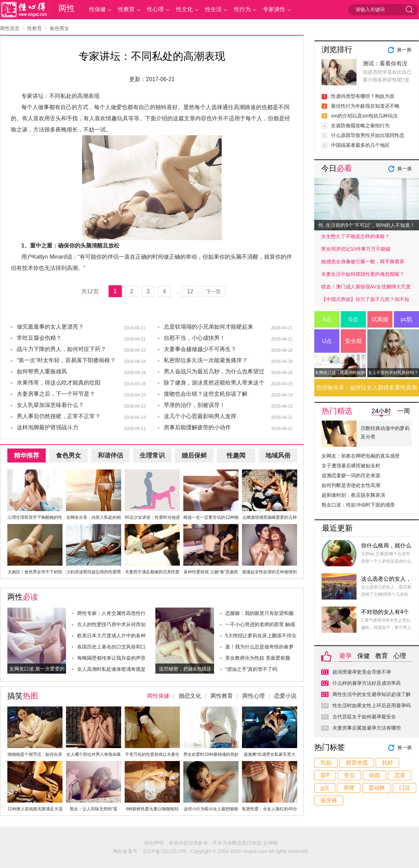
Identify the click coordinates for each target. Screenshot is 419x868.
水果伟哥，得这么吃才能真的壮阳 (59, 383)
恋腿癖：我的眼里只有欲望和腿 (259, 613)
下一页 (213, 292)
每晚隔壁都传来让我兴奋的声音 (111, 658)
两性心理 (253, 696)
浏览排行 (337, 49)
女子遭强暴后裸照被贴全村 (351, 466)
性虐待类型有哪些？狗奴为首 (363, 96)
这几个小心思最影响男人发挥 (200, 416)
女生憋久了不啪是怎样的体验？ (355, 236)
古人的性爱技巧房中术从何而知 (111, 624)
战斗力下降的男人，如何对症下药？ (61, 349)
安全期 (353, 341)
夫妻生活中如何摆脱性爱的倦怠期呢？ (363, 274)
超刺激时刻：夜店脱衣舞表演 (353, 495)
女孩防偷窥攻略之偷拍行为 (360, 125)
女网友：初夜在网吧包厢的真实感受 (361, 456)
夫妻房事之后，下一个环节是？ (56, 394)
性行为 (242, 9)
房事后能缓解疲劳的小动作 (197, 427)
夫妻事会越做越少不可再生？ (200, 349)
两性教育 (222, 696)
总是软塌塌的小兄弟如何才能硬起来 (208, 327)
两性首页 (10, 28)
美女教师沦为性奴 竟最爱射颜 (258, 658)
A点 (327, 319)
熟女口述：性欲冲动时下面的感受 (358, 505)
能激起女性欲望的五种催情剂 (270, 572)
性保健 (97, 9)
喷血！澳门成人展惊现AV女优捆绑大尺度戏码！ (366, 288)
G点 (353, 319)
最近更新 (337, 528)
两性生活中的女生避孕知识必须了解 (372, 694)
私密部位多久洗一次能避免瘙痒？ (206, 360)
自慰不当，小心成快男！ (194, 338)
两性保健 (158, 696)
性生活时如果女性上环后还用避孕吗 (372, 705)
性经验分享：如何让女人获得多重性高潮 (367, 388)
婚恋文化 (190, 696)
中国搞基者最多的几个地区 (360, 145)
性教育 (126, 9)
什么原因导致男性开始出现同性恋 (368, 135)
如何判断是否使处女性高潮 (351, 485)
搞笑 (23, 696)
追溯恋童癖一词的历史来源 (351, 475)
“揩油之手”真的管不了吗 (251, 669)
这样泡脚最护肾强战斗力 (47, 427)
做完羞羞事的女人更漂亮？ (50, 327)
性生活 (213, 9)
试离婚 (380, 319)
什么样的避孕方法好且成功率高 (367, 683)
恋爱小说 (285, 696)
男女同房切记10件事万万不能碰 (356, 249)
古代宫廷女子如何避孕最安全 (364, 717)
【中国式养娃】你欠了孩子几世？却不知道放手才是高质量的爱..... (365, 301)
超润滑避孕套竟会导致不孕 (362, 672)
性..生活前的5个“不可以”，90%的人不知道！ (367, 225)
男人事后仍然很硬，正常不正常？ (59, 416)
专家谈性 (274, 9)
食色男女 (59, 28)
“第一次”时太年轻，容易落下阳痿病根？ (66, 360)
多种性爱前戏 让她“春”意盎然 (211, 572)
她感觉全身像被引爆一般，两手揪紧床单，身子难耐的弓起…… (363, 263)
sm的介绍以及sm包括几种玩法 (364, 116)
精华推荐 (27, 455)
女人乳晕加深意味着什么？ (50, 405)
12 (190, 291)
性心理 (155, 9)
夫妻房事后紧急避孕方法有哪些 (367, 728)
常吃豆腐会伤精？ (39, 338)
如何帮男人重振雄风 (42, 371)
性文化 (184, 9)
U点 (327, 341)
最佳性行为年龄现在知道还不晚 (365, 106)
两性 (67, 8)
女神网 (270, 843)
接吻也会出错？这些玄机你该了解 (206, 394)
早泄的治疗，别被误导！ (194, 405)
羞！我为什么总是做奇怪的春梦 (259, 647)
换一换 (404, 50)
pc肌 (407, 319)
